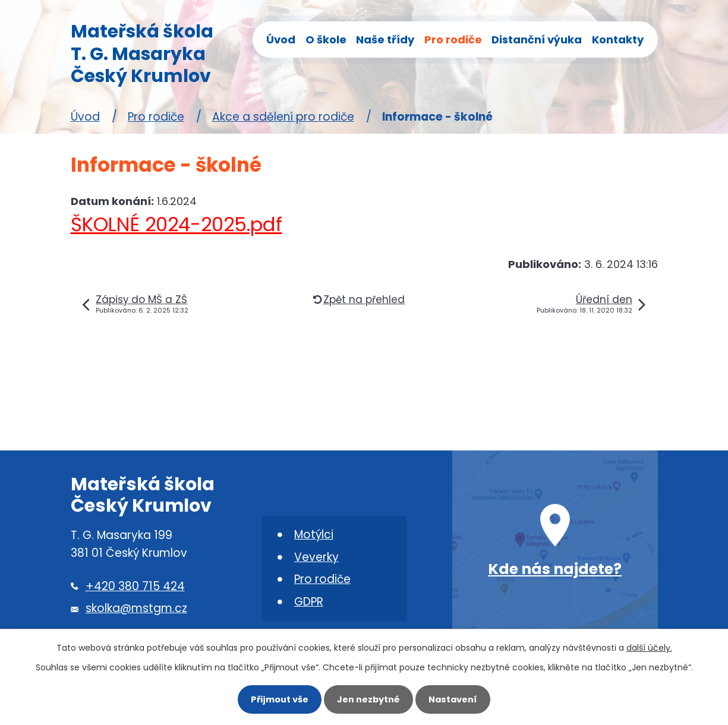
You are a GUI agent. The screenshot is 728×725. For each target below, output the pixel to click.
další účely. (649, 648)
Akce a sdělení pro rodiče (283, 117)
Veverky (316, 557)
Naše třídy (385, 40)
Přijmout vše (280, 699)
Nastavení (453, 699)
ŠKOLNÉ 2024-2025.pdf (177, 224)
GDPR (309, 602)
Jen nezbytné (368, 699)
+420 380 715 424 (135, 586)
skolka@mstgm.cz (136, 608)
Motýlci (314, 535)
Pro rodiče (453, 40)
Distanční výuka (537, 40)
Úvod (281, 40)
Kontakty (618, 40)
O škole (326, 40)
